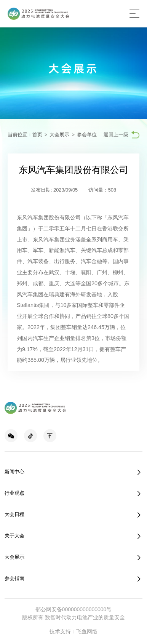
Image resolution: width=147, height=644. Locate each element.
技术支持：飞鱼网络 (73, 631)
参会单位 (87, 135)
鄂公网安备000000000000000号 (74, 609)
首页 (37, 135)
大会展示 (59, 135)
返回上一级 (116, 135)
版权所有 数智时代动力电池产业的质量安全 (73, 617)
